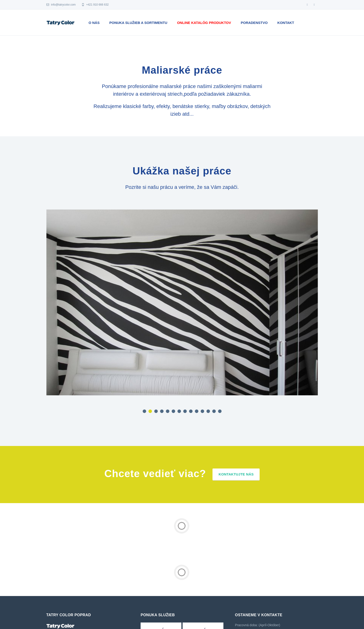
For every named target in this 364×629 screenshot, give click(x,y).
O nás (94, 23)
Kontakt (286, 23)
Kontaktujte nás (236, 474)
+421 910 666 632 (95, 5)
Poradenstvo (254, 23)
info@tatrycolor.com (61, 5)
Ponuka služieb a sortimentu (138, 23)
